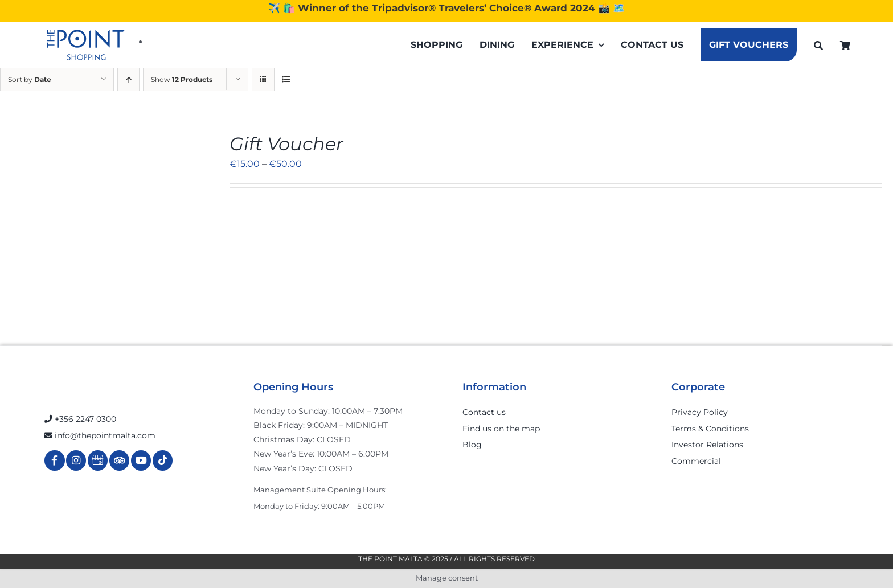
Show (182, 79)
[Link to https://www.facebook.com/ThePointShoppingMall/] (54, 460)
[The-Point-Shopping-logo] (86, 45)
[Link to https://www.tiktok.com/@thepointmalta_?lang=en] (163, 460)
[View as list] (286, 79)
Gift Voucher (286, 144)
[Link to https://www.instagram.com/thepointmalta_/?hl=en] (76, 460)
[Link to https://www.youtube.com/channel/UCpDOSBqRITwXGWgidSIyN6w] (141, 460)
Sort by (30, 79)
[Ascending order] (128, 79)
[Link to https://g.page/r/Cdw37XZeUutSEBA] (98, 460)
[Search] (818, 45)
